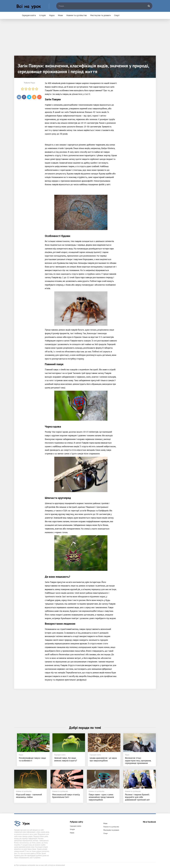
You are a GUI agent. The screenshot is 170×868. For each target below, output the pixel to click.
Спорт (117, 15)
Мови (60, 15)
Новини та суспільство (77, 15)
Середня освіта (29, 15)
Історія (42, 15)
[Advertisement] (85, 39)
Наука (52, 15)
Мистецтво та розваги (100, 15)
